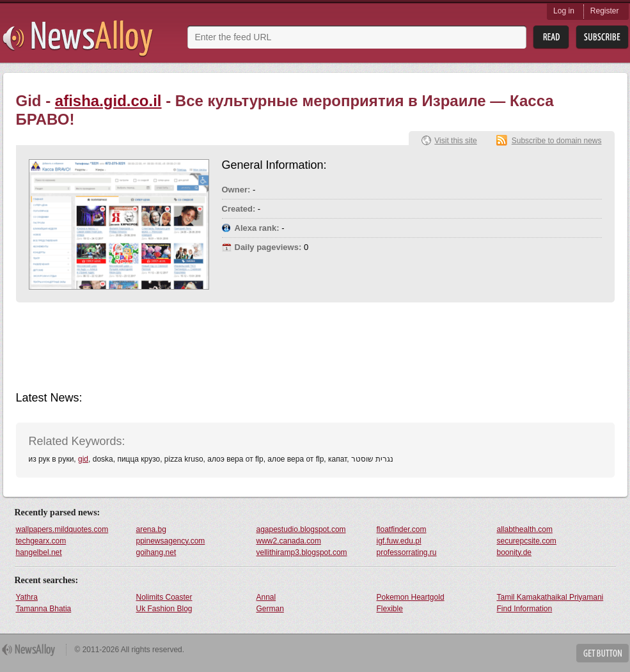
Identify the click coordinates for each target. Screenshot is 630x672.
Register (605, 11)
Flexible (390, 609)
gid (83, 459)
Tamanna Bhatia (44, 609)
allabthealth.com (525, 529)
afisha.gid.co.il (108, 101)
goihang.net (156, 552)
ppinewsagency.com (171, 541)
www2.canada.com (289, 541)
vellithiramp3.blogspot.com (302, 552)
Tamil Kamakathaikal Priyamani (550, 597)
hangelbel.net (39, 552)
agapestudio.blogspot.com (301, 529)
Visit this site (455, 141)
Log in (564, 11)
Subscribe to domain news (557, 141)
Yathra (27, 597)
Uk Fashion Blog (164, 609)
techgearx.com (41, 541)
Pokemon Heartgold (411, 597)
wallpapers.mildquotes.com (62, 529)
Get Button (602, 653)
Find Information (525, 609)
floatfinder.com (402, 529)
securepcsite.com (527, 541)
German (270, 609)
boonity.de (515, 552)
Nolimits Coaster (164, 597)
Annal (266, 597)
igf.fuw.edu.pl (399, 541)
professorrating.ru (407, 552)
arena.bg (151, 529)
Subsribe (602, 37)
